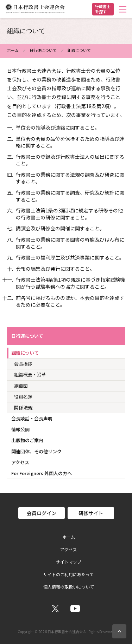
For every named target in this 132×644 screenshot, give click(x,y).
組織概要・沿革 (30, 374)
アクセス (20, 462)
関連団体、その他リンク (36, 451)
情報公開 (20, 429)
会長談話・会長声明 (32, 418)
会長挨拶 (23, 364)
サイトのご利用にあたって (68, 574)
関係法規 (23, 408)
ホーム (13, 50)
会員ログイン (42, 513)
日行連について (43, 50)
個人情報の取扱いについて (69, 587)
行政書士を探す (103, 9)
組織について (25, 353)
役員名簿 (23, 397)
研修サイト (91, 513)
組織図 (21, 386)
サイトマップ (69, 562)
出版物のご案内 (27, 440)
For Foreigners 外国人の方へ (42, 473)
